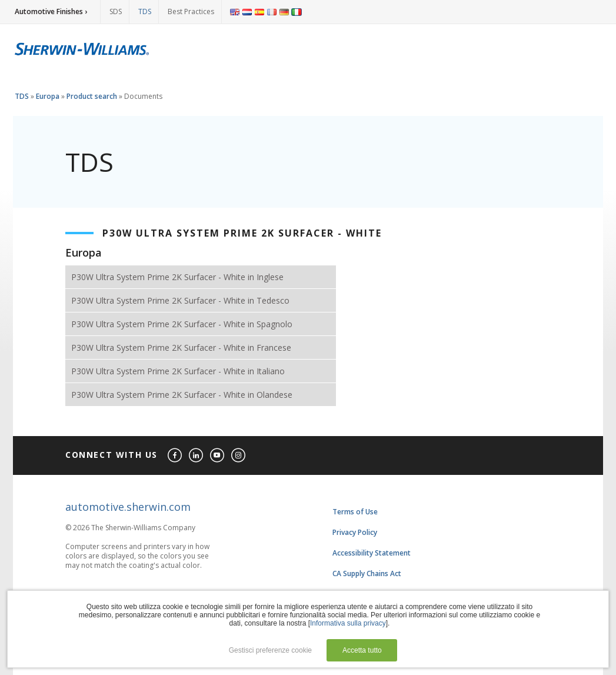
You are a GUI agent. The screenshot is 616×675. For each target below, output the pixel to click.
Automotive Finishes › (51, 11)
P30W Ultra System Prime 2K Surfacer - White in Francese (181, 348)
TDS (145, 11)
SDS (116, 11)
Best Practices (191, 11)
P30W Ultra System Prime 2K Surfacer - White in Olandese (182, 395)
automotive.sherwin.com (128, 507)
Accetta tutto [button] (362, 650)
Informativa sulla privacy (348, 623)
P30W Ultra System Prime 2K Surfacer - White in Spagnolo (182, 324)
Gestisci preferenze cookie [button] (270, 650)
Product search (92, 96)
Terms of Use (355, 512)
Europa (48, 96)
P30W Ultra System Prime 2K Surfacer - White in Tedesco (180, 300)
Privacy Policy (355, 532)
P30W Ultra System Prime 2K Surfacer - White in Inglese (177, 277)
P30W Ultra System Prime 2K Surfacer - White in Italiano (178, 371)
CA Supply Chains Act (367, 573)
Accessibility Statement (372, 553)
